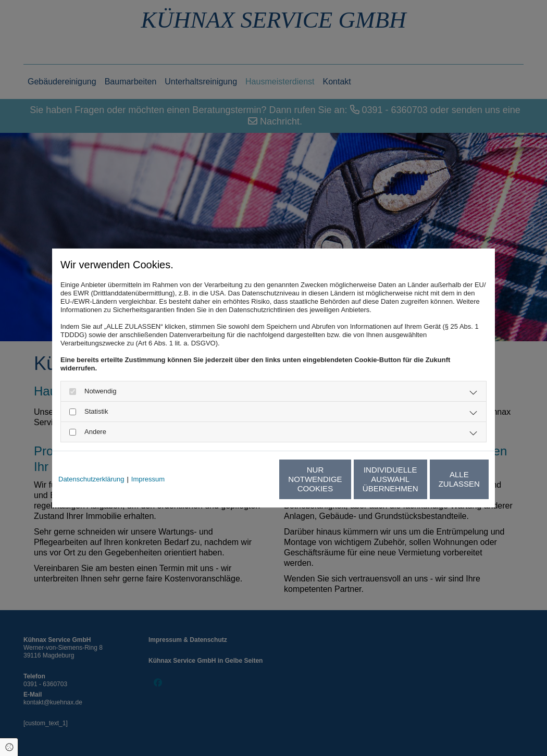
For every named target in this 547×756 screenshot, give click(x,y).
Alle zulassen (440, 479)
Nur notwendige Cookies (243, 479)
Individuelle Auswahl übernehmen (341, 479)
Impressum (148, 479)
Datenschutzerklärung (91, 479)
